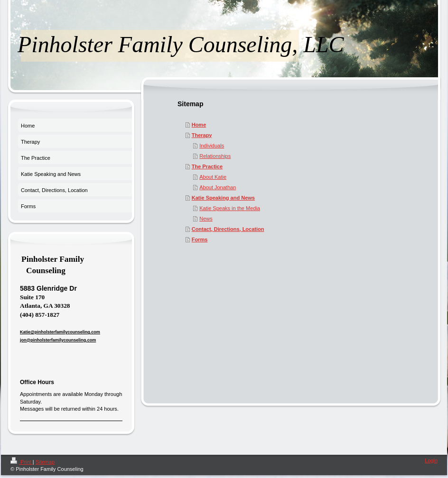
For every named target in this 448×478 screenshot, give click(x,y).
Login (431, 460)
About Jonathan (218, 187)
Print (22, 462)
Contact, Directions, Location (228, 229)
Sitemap (45, 462)
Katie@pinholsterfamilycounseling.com (60, 332)
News (206, 219)
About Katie (213, 177)
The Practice (207, 166)
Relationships (215, 156)
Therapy (202, 135)
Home (199, 125)
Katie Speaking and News (223, 198)
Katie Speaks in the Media (230, 208)
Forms (200, 239)
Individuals (212, 146)
